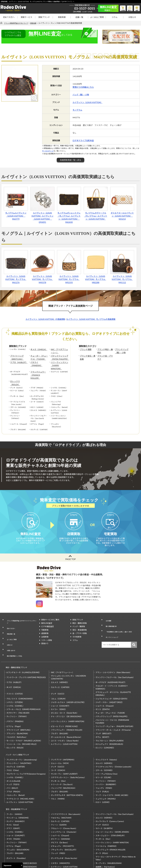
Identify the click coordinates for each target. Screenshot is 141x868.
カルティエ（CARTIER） (61, 666)
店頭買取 (45, 628)
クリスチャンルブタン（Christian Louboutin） (114, 743)
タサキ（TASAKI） (14, 813)
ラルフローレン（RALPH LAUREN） (110, 720)
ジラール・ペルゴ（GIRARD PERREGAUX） (24, 688)
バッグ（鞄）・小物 (81, 95)
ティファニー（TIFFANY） (17, 695)
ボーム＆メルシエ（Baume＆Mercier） (67, 716)
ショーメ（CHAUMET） (61, 685)
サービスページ (48, 151)
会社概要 (107, 615)
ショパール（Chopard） (105, 685)
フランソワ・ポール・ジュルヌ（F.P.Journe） (114, 709)
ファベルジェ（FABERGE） (107, 820)
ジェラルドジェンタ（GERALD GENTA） (112, 678)
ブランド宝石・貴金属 (87, 356)
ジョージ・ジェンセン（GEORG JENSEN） (113, 806)
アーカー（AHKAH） (15, 788)
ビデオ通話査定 (48, 621)
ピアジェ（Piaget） (14, 705)
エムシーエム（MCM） (60, 740)
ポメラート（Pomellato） (17, 832)
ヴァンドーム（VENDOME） (18, 792)
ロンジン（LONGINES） (105, 727)
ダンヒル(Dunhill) (13, 757)
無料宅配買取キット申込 (15, 638)
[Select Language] (12, 865)
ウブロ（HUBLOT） (18, 361)
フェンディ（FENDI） (104, 764)
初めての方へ (9, 17)
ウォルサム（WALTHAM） (62, 792)
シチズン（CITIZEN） (15, 681)
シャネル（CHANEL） (15, 685)
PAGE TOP (70, 554)
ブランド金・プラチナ (105, 356)
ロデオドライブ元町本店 (83, 140)
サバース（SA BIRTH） (105, 802)
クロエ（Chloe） (13, 747)
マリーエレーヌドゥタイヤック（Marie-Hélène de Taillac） (116, 832)
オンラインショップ (112, 628)
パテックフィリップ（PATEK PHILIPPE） (59, 356)
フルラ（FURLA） (103, 768)
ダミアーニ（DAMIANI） (61, 813)
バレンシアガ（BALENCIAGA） (64, 764)
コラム (115, 17)
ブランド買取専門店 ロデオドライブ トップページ (21, 616)
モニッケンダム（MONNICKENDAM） (22, 841)
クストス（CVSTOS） (15, 673)
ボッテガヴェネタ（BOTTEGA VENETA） (68, 772)
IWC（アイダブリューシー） (59, 351)
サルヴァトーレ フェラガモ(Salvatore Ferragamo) (26, 750)
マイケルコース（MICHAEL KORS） (21, 775)
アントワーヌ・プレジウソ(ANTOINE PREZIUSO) (26, 656)
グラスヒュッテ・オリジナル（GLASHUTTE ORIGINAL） (113, 673)
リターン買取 (47, 635)
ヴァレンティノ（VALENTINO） (19, 740)
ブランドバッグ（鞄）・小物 (121, 351)
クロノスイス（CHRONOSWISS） (20, 678)
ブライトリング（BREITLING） (16, 356)
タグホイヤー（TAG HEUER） (19, 692)
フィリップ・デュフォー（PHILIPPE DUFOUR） (115, 705)
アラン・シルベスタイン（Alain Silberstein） (114, 651)
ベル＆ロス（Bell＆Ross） (17, 716)
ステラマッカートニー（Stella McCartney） (68, 754)
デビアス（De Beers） (60, 817)
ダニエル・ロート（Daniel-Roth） (65, 692)
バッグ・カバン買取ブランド (16, 732)
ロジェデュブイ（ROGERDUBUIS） (110, 723)
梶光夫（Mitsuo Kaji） (15, 844)
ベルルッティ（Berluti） (16, 772)
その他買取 (77, 632)
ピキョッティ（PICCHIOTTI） (63, 820)
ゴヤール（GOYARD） (105, 747)
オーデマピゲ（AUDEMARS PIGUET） (111, 661)
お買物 (120, 8)
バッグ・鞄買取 (79, 621)
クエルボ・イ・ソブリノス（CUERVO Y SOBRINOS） (112, 666)
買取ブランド (44, 17)
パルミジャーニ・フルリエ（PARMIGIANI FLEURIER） (112, 700)
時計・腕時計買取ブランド (15, 648)
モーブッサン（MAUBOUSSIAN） (109, 837)
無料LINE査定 (47, 618)
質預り (128, 8)
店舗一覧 (79, 17)
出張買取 (45, 632)
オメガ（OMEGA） (38, 349)
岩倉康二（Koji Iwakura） (106, 841)
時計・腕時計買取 (80, 618)
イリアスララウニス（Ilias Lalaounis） (66, 788)
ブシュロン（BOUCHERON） (18, 824)
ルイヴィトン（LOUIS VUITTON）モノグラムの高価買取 (91, 319)
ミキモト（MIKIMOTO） (61, 837)
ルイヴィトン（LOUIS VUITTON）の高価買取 (45, 319)
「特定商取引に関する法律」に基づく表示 (120, 623)
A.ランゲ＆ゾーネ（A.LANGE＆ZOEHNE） (24, 651)
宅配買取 (45, 625)
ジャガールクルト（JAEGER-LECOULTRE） (68, 681)
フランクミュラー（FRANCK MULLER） (39, 367)
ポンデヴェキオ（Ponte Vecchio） (65, 832)
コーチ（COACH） (59, 747)
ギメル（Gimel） (13, 799)
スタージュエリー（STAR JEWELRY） (111, 809)
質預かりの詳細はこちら (83, 87)
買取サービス (26, 17)
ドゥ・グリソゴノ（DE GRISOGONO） (67, 695)
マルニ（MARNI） (58, 775)
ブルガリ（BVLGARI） (60, 712)
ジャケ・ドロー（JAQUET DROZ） (110, 681)
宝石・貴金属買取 (80, 625)
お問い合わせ (10, 635)
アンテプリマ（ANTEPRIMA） (63, 736)
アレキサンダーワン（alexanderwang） (22, 736)
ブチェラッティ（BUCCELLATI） (64, 824)
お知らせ (132, 17)
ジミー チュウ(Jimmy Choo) (106, 750)
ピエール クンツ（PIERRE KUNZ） (65, 705)
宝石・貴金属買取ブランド (15, 784)
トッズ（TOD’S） (13, 761)
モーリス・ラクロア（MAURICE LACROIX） (24, 720)
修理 (136, 8)
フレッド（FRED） (59, 827)
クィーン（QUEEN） (59, 799)
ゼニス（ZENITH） (103, 688)
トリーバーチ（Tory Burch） (62, 761)
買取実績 (62, 17)
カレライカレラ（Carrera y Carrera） (110, 795)
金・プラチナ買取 (80, 628)
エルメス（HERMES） (60, 661)
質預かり (45, 639)
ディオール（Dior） (59, 757)
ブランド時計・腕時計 (105, 351)
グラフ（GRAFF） (14, 802)
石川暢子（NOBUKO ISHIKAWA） (65, 844)
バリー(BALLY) (12, 764)
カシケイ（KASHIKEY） (16, 795)
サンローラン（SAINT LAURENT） (65, 750)
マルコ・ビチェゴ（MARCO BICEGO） (22, 837)
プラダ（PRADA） (14, 768)
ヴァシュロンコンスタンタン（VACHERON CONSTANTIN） (68, 656)
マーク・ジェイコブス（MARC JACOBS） (112, 772)
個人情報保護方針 (111, 618)
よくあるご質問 (97, 17)
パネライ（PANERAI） (39, 361)
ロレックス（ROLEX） (19, 372)
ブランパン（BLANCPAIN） (18, 712)
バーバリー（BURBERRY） (106, 761)
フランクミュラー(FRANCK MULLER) (110, 824)
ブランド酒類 (85, 349)
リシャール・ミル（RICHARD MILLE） (22, 723)
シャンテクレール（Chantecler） (64, 806)
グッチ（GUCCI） (58, 673)
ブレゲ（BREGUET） (104, 712)
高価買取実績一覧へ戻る (70, 160)
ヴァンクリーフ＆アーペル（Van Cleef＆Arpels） (115, 656)
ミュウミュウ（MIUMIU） (106, 775)
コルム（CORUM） (59, 678)
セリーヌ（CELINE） (104, 754)
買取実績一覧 (10, 624)
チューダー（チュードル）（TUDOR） (39, 356)
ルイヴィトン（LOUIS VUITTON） (88, 102)
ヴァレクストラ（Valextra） (107, 736)
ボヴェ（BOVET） (103, 716)
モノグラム (77, 110)
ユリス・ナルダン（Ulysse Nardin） (65, 720)
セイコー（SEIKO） (59, 688)
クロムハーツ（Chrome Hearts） (64, 802)
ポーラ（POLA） (102, 827)
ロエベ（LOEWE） (103, 779)
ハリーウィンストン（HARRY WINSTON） (59, 362)
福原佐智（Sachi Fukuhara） (107, 844)
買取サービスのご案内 (50, 615)
